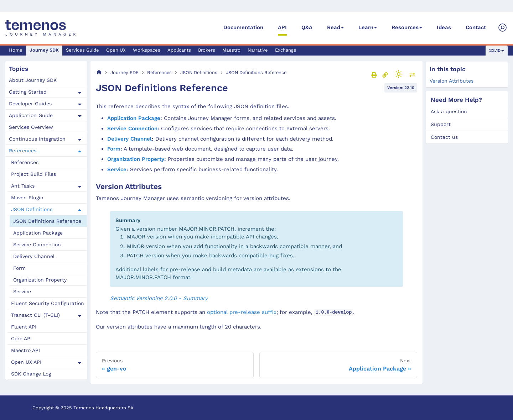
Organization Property (40, 280)
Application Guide (31, 115)
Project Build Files (33, 174)
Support (441, 124)
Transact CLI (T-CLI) (35, 315)
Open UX (116, 50)
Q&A (307, 27)
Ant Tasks (23, 186)
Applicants (179, 50)
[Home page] (99, 72)
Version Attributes (452, 81)
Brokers (207, 50)
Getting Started (28, 92)
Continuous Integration (37, 139)
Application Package (38, 233)
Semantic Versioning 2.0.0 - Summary (159, 298)
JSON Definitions (32, 209)
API (282, 27)
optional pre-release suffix (242, 312)
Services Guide (82, 50)
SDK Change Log (31, 374)
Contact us (444, 137)
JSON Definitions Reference (47, 221)
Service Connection (37, 245)
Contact (476, 27)
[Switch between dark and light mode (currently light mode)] (399, 74)
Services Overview (31, 127)
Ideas (444, 27)
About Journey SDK (33, 80)
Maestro (231, 50)
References (23, 151)
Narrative (258, 50)
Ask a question (449, 111)
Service (22, 292)
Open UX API (26, 362)
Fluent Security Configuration (48, 303)
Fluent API (24, 327)
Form (19, 268)
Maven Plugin (27, 198)
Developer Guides (30, 104)
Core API (21, 338)
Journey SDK (44, 50)
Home (16, 50)
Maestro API (25, 350)
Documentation (243, 27)
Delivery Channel (34, 256)
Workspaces (147, 50)
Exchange (286, 50)
